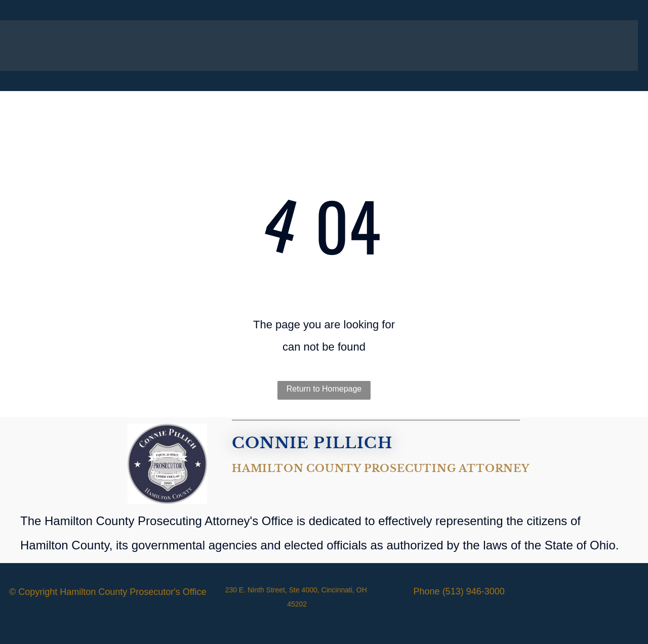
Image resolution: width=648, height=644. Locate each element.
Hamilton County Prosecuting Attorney (381, 468)
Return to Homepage (324, 389)
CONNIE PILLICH (312, 443)
